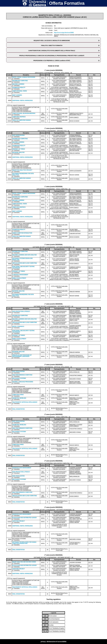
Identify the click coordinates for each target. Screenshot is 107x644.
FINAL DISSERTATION (18, 409)
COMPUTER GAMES (18, 395)
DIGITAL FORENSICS (18, 327)
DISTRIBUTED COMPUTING (20, 81)
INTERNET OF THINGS (19, 149)
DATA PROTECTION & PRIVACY (21, 311)
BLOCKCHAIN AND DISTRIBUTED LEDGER (24, 518)
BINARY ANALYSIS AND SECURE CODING (24, 562)
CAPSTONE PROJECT (18, 521)
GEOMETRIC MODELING (19, 398)
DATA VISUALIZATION (18, 372)
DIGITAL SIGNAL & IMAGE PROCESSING (24, 77)
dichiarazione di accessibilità (56, 642)
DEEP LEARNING (17, 95)
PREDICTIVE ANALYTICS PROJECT (22, 170)
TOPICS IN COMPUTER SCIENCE (22, 120)
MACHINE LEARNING (18, 84)
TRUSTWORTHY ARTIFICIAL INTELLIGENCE (25, 402)
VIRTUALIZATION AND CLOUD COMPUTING (25, 263)
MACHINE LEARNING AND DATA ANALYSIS (24, 255)
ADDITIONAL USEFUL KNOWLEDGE (22, 101)
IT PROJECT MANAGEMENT (20, 275)
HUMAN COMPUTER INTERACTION (22, 233)
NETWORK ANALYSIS (18, 153)
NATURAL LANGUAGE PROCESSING (23, 382)
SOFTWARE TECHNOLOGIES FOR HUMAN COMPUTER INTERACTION (24, 543)
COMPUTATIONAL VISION (20, 91)
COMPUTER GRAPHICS (19, 117)
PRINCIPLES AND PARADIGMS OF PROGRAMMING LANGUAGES (22, 356)
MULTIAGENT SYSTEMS (19, 378)
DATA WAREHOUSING (18, 135)
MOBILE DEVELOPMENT (19, 278)
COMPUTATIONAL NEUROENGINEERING (24, 113)
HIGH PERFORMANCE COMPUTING (22, 375)
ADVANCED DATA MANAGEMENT (22, 468)
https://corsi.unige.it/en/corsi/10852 (64, 33)
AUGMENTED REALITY (19, 88)
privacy (43, 642)
